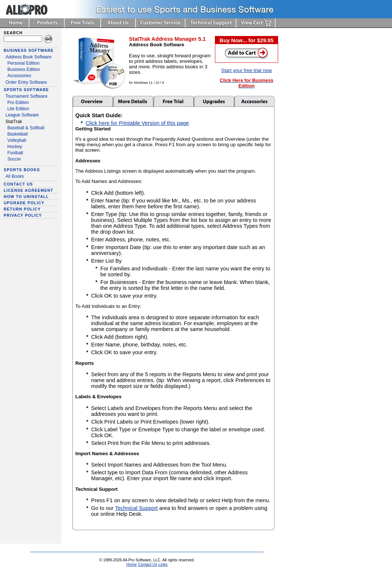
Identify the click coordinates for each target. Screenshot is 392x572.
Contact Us (148, 564)
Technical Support (136, 508)
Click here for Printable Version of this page (137, 123)
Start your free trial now (247, 70)
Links (163, 564)
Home (132, 564)
